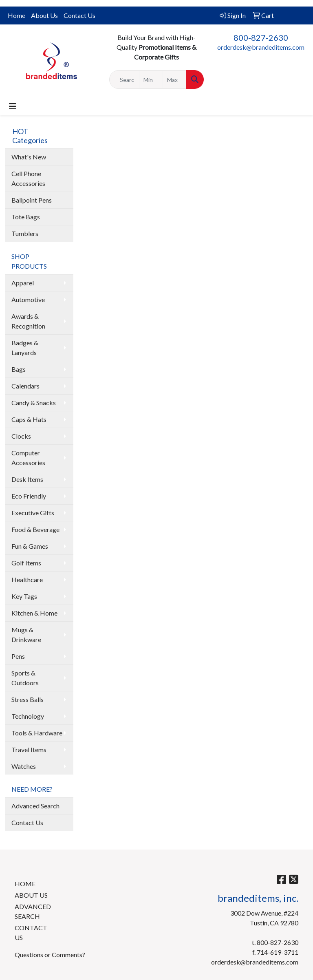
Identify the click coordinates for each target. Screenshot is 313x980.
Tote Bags (26, 217)
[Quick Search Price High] (175, 79)
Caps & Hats (29, 419)
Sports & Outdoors (25, 678)
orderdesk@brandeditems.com (261, 47)
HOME (25, 884)
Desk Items (27, 479)
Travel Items (29, 749)
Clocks (21, 436)
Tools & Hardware (37, 733)
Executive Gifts (33, 513)
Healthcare (27, 579)
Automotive (28, 299)
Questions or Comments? (50, 955)
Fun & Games (30, 546)
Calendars (25, 386)
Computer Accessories (28, 458)
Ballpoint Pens (32, 200)
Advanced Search (35, 806)
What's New (29, 157)
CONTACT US (31, 933)
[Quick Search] (124, 79)
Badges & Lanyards (25, 348)
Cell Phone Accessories (28, 178)
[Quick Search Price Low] (151, 79)
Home (17, 15)
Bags (19, 369)
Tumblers (25, 233)
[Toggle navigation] (13, 106)
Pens (18, 656)
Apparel (23, 283)
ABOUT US (31, 895)
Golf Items (26, 563)
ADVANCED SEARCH (33, 911)
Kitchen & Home (34, 613)
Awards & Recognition (28, 321)
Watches (24, 766)
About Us (44, 15)
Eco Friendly (29, 496)
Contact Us (79, 15)
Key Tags (24, 596)
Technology (28, 716)
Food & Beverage (35, 529)
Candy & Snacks (34, 403)
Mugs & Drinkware (26, 635)
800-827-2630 (261, 38)
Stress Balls (28, 699)
